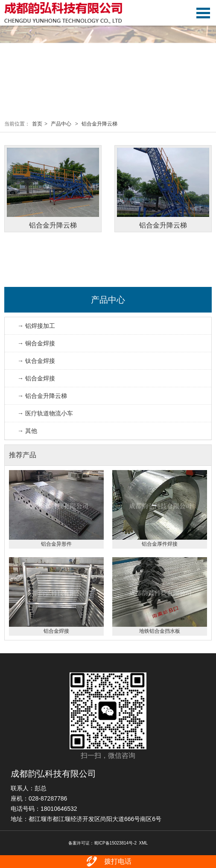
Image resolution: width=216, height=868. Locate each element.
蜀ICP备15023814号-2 (115, 843)
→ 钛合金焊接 (36, 361)
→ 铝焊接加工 (36, 326)
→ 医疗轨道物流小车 (45, 413)
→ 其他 (27, 431)
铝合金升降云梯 (99, 124)
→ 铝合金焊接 (36, 378)
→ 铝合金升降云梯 (42, 396)
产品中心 (61, 124)
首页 (37, 124)
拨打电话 (108, 862)
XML (144, 843)
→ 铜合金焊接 (36, 343)
